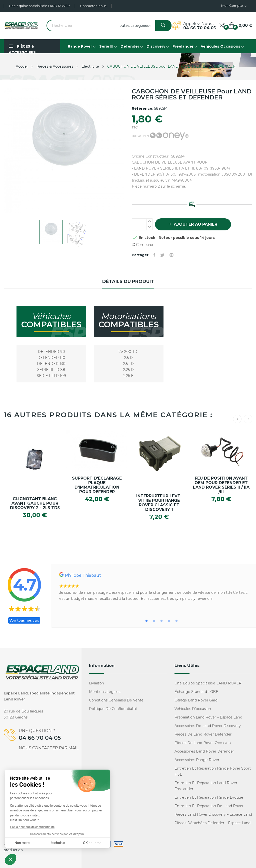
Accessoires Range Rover (197, 760)
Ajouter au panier (195, 224)
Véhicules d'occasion (193, 709)
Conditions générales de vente (116, 700)
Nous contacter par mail (49, 748)
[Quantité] (139, 224)
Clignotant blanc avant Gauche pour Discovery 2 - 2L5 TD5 (35, 503)
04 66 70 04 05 (199, 28)
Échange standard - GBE (196, 692)
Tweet (162, 255)
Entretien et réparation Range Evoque (209, 797)
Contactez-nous (93, 6)
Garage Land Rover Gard (196, 700)
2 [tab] (154, 621)
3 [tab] (161, 621)
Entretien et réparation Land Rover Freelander (206, 786)
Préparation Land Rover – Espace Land (208, 717)
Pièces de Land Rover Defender (203, 734)
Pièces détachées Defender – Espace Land (212, 823)
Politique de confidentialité (113, 709)
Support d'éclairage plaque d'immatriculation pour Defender (97, 485)
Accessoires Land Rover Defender (204, 751)
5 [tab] (176, 621)
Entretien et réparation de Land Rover (209, 806)
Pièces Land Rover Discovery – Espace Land (213, 814)
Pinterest (171, 255)
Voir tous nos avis (24, 620)
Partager (154, 255)
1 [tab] (146, 621)
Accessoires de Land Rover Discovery (208, 726)
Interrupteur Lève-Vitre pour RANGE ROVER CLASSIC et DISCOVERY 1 (159, 503)
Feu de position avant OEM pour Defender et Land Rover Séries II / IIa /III (221, 485)
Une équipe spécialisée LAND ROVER (39, 6)
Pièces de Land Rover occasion (203, 743)
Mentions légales (105, 692)
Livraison (96, 683)
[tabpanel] (154, 587)
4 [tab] (169, 621)
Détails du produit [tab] (128, 281)
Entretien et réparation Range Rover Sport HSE (213, 771)
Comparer (143, 245)
